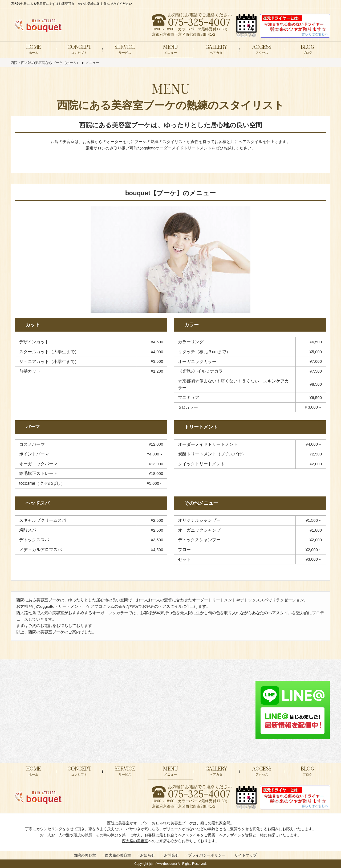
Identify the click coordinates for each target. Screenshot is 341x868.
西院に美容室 (118, 823)
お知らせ (148, 855)
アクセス (262, 49)
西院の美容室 (85, 855)
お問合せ (172, 855)
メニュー (170, 49)
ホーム (34, 49)
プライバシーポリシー (207, 855)
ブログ (307, 49)
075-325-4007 (199, 22)
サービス (125, 49)
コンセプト (79, 49)
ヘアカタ (216, 49)
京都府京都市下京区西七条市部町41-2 (184, 34)
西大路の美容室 (135, 841)
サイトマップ (246, 855)
